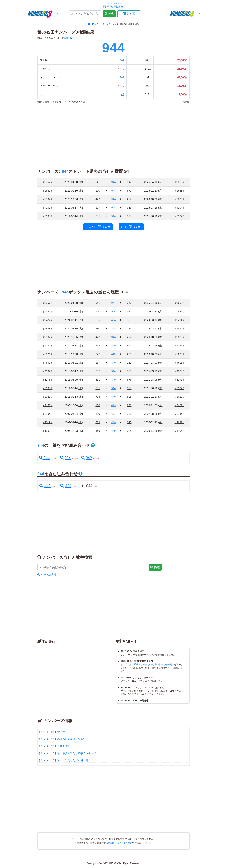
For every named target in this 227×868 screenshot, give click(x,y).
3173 (47, 380)
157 (98, 363)
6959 (180, 182)
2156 (180, 414)
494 (66, 486)
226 (129, 405)
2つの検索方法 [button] (47, 575)
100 (98, 191)
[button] (43, 14)
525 (129, 397)
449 (45, 486)
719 (129, 329)
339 (129, 208)
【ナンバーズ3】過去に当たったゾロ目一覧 (63, 760)
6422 (47, 320)
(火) (81, 199)
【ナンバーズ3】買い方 (51, 732)
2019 (47, 422)
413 (98, 346)
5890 (180, 329)
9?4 (65, 458)
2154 (47, 414)
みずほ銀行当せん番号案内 (119, 843)
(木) (81, 191)
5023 (180, 354)
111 (129, 363)
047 (129, 182)
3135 (47, 216)
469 (98, 431)
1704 (180, 431)
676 (129, 380)
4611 (180, 363)
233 (129, 354)
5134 (180, 346)
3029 (180, 397)
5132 (47, 346)
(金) (160, 182)
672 (129, 191)
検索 (109, 14)
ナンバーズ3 (109, 24)
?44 (44, 458)
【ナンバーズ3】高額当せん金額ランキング (63, 739)
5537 (47, 199)
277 (129, 199)
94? (86, 458)
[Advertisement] (109, 134)
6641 (47, 191)
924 (129, 431)
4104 (180, 208)
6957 (47, 182)
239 (129, 414)
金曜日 (67, 38)
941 (98, 182)
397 (129, 216)
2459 (47, 405)
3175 (180, 380)
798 (98, 397)
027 (129, 422)
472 (98, 199)
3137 (180, 216)
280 (98, 329)
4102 (47, 208)
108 (98, 405)
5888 (47, 329)
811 (98, 380)
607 (98, 208)
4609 (47, 363)
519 (98, 422)
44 (123, 94)
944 (122, 60)
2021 (180, 422)
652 (129, 346)
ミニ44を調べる (98, 227)
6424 (180, 320)
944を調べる (131, 227)
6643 (180, 191)
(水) (81, 182)
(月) (160, 191)
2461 (180, 405)
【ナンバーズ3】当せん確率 (54, 746)
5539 (180, 199)
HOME (93, 24)
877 (98, 354)
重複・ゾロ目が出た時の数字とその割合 (154, 664)
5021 (47, 354)
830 (98, 414)
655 (98, 216)
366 (98, 320)
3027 (47, 397)
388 (129, 320)
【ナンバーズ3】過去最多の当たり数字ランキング (67, 753)
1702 (47, 431)
